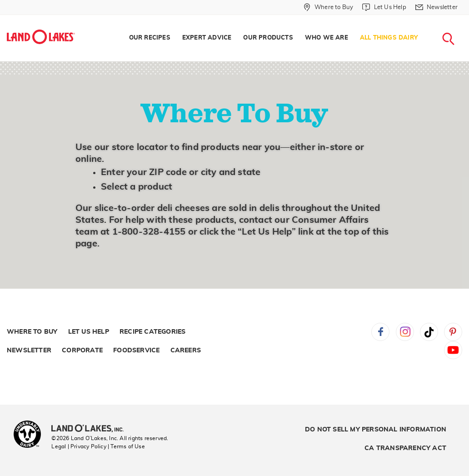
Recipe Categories (152, 332)
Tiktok (429, 332)
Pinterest (453, 332)
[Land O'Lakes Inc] (91, 429)
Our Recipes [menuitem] (150, 38)
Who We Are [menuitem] (327, 38)
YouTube (453, 350)
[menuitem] (328, 7)
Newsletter (29, 351)
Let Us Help (89, 332)
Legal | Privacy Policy (79, 446)
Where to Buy (32, 332)
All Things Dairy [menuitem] (389, 38)
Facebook (380, 332)
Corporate (82, 351)
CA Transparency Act (405, 448)
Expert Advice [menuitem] (207, 38)
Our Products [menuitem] (268, 38)
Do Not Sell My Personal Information (376, 430)
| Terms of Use (126, 446)
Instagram (405, 332)
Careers (186, 351)
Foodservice (136, 351)
